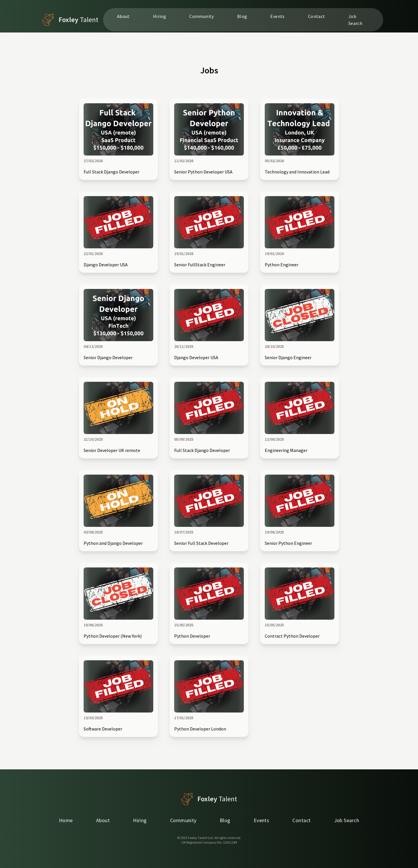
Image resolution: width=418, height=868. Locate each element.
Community (202, 16)
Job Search (355, 20)
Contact (317, 16)
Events (277, 16)
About (123, 16)
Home (66, 820)
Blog (242, 16)
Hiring (160, 16)
